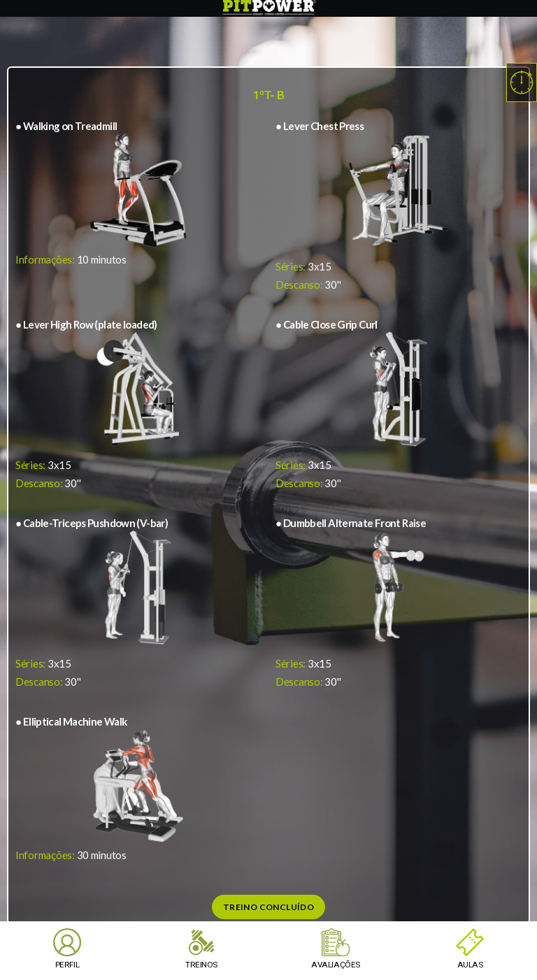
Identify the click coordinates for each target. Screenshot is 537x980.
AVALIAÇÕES (336, 964)
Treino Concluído (268, 907)
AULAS (470, 964)
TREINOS (201, 964)
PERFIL (67, 964)
